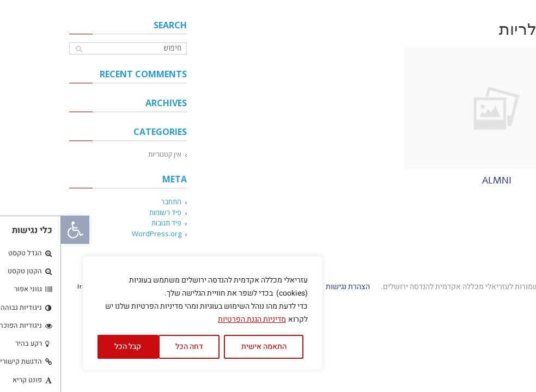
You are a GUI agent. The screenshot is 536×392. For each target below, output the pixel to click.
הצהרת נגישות (286, 287)
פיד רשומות (104, 212)
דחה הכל (128, 347)
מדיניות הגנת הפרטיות (191, 319)
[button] (14, 230)
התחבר (110, 201)
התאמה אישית (203, 347)
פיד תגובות (105, 223)
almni (436, 180)
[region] (142, 313)
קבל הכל (67, 347)
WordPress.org (96, 234)
